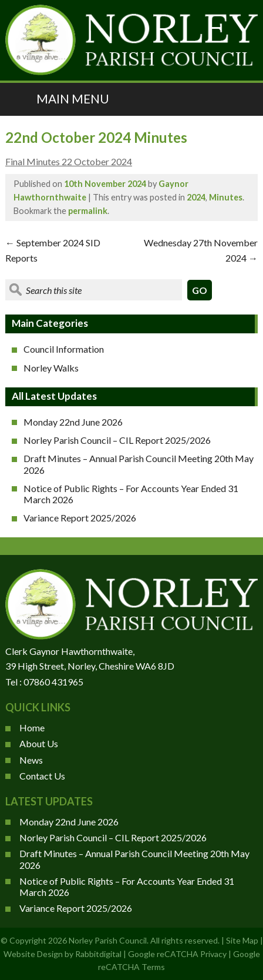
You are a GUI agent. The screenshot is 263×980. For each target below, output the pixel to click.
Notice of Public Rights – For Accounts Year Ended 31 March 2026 (131, 494)
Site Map (242, 940)
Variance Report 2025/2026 (80, 518)
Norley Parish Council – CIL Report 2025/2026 (117, 440)
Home (32, 728)
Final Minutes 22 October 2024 (69, 161)
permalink (88, 211)
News (31, 760)
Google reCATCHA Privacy (177, 954)
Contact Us (42, 776)
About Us (39, 743)
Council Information (64, 349)
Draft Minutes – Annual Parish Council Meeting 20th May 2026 (139, 464)
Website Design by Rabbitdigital (63, 954)
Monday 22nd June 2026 (73, 422)
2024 (196, 197)
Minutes (226, 197)
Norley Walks (51, 368)
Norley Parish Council (108, 940)
